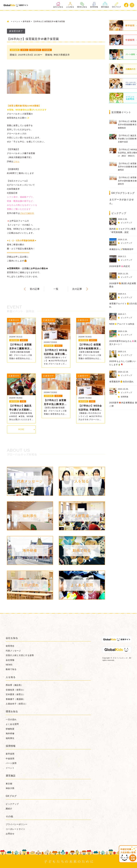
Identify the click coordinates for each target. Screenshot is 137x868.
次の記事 (77, 289)
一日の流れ (11, 719)
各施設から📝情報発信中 (121, 249)
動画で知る (11, 669)
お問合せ (10, 833)
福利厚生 (10, 738)
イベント (10, 767)
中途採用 (10, 758)
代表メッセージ (13, 650)
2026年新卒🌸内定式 (120, 266)
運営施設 (105, 5)
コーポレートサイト (16, 829)
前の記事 (35, 289)
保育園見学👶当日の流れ (121, 382)
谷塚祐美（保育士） (16, 689)
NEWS (9, 664)
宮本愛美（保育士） (16, 694)
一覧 (56, 289)
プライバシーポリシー (17, 824)
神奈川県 (10, 788)
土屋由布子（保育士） (17, 703)
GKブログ (117, 5)
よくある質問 (12, 724)
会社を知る (58, 5)
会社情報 (10, 660)
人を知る (70, 5)
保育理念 (10, 646)
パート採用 (11, 763)
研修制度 (10, 728)
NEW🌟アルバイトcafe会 (122, 324)
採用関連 (125, 397)
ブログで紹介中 (27, 213)
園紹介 (9, 808)
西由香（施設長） (14, 685)
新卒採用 (10, 753)
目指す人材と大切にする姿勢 (20, 655)
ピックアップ (126, 223)
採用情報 (94, 5)
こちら (17, 161)
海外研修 (10, 733)
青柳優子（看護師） (16, 699)
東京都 (9, 783)
